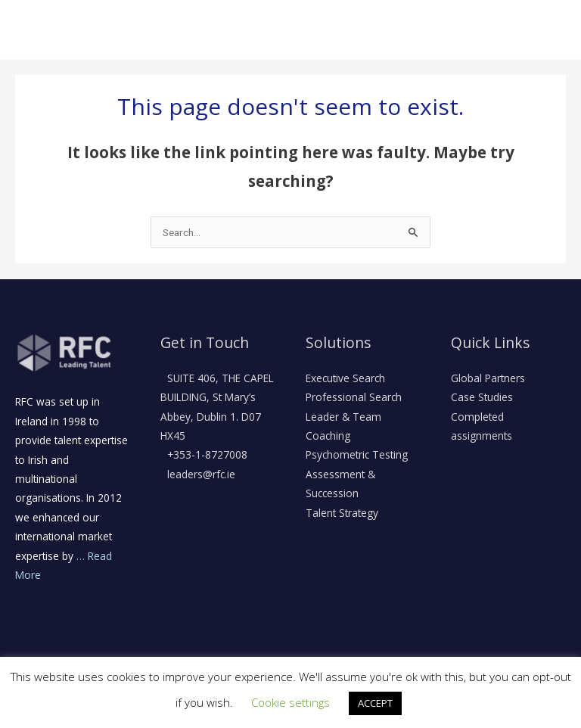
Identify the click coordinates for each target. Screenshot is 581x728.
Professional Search (354, 397)
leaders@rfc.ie (200, 474)
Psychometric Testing (357, 454)
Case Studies (482, 397)
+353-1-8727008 (206, 454)
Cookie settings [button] (290, 702)
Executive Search (345, 378)
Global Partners (488, 378)
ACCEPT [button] (375, 703)
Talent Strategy (342, 513)
